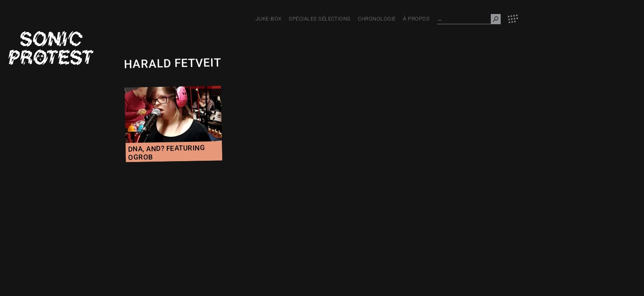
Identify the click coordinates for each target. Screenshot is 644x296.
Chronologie (377, 19)
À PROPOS (416, 19)
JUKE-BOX (269, 19)
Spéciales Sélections (320, 19)
